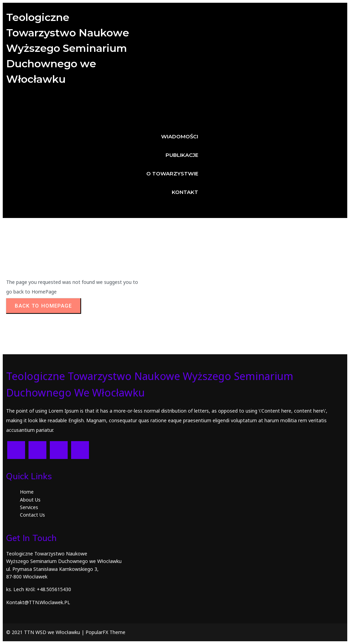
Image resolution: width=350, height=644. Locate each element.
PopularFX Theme (105, 632)
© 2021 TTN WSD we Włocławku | (46, 632)
